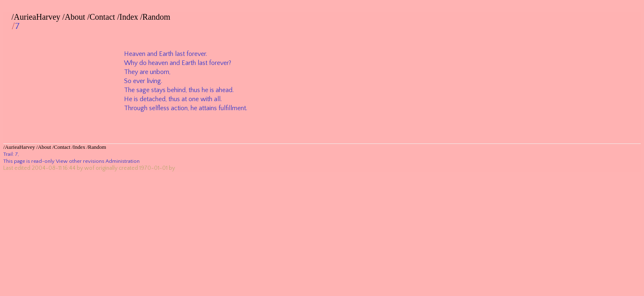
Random (156, 17)
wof (89, 168)
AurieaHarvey (37, 17)
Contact (102, 17)
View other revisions (80, 161)
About (75, 17)
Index (129, 17)
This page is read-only (29, 161)
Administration (123, 161)
